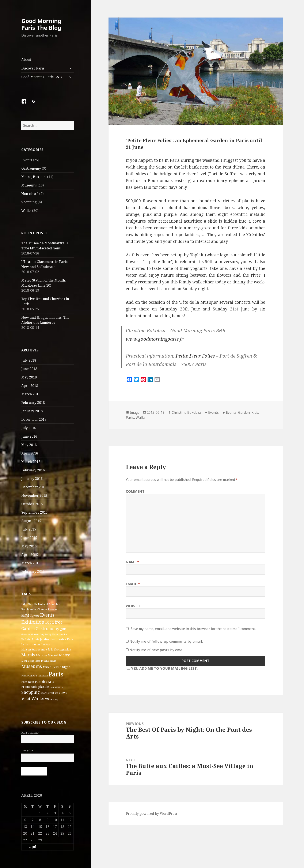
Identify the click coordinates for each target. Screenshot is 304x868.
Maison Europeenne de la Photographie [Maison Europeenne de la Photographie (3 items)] (46, 650)
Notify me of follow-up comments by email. (166, 641)
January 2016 (32, 479)
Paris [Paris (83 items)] (56, 674)
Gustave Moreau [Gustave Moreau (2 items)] (30, 634)
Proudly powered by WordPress (152, 814)
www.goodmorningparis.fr (155, 339)
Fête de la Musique (199, 302)
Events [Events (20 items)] (47, 615)
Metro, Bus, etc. (34, 177)
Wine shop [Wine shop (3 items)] (52, 699)
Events (27, 160)
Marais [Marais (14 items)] (28, 655)
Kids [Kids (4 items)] (70, 639)
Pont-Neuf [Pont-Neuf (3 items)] (28, 682)
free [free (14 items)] (59, 622)
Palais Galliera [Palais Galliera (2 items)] (29, 676)
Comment (135, 491)
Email (27, 751)
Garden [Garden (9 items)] (28, 629)
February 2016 (33, 470)
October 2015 (32, 504)
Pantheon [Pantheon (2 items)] (43, 676)
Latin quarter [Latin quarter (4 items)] (31, 644)
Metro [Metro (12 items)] (64, 655)
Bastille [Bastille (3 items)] (33, 604)
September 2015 (35, 512)
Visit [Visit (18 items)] (26, 699)
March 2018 (31, 394)
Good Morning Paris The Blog (41, 24)
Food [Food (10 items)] (50, 622)
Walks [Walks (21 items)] (38, 699)
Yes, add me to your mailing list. (162, 668)
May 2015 (29, 546)
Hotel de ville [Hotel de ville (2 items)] (59, 634)
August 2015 (31, 521)
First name (30, 732)
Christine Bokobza (186, 412)
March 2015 (31, 563)
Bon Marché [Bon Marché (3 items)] (29, 609)
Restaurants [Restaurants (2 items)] (56, 687)
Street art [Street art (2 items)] (53, 693)
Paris (130, 418)
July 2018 (29, 360)
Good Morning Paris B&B (42, 77)
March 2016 (31, 462)
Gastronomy (31, 168)
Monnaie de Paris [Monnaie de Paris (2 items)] (31, 661)
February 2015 (33, 571)
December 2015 (34, 487)
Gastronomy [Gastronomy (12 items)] (47, 629)
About (26, 60)
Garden (244, 412)
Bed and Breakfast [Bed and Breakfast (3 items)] (49, 604)
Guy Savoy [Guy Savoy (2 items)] (46, 634)
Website (133, 606)
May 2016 (29, 445)
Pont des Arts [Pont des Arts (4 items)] (45, 682)
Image (135, 412)
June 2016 (29, 436)
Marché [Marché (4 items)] (41, 655)
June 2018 (29, 369)
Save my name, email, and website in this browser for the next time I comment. (193, 629)
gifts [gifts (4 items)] (63, 629)
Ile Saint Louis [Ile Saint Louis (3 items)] (30, 639)
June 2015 (29, 538)
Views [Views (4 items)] (63, 693)
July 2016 (29, 428)
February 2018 (33, 403)
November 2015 (34, 495)
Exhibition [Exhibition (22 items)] (33, 622)
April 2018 (30, 386)
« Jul (33, 847)
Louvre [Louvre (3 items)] (46, 644)
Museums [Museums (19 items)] (32, 666)
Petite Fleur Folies (195, 356)
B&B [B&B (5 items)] (24, 604)
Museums (29, 185)
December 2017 (34, 419)
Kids (255, 412)
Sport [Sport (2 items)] (44, 693)
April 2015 (30, 555)
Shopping (29, 202)
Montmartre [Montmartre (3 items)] (49, 661)
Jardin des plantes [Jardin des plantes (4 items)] (53, 639)
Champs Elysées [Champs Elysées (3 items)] (47, 609)
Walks (26, 211)
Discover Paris (33, 68)
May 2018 (29, 377)
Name (133, 562)
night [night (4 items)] (66, 667)
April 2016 (30, 453)
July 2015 (29, 529)
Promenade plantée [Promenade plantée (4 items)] (35, 687)
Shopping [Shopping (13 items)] (31, 692)
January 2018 (32, 411)
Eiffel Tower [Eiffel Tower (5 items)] (30, 615)
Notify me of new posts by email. (157, 650)
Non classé (30, 194)
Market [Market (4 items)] (53, 655)
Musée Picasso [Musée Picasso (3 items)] (52, 667)
